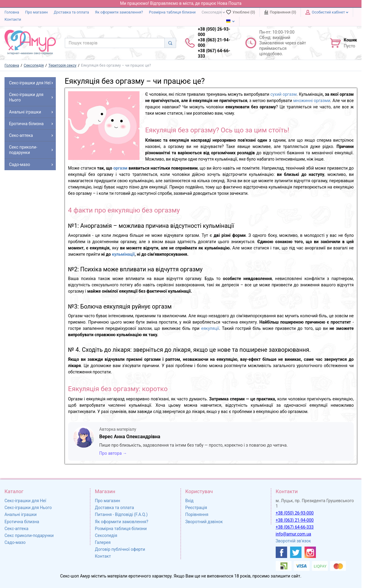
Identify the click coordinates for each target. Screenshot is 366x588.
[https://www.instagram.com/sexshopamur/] (310, 552)
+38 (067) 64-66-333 (295, 527)
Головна (12, 12)
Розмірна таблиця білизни (172, 12)
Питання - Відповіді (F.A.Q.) (121, 514)
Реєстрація (196, 508)
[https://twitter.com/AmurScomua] (296, 552)
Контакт (103, 556)
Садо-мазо (15, 542)
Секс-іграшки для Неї (25, 501)
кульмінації (123, 254)
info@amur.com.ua (293, 534)
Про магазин (37, 12)
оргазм (120, 168)
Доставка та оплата (71, 12)
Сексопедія (213, 12)
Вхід (190, 501)
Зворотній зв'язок (293, 541)
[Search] (170, 43)
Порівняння (197, 514)
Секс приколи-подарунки (29, 535)
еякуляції (210, 328)
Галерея (103, 542)
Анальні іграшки (21, 514)
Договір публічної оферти (120, 549)
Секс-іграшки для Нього (28, 508)
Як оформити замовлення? (119, 12)
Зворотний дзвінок (204, 522)
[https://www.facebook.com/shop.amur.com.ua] (281, 552)
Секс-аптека (16, 529)
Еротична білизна (22, 522)
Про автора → (113, 453)
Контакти (13, 19)
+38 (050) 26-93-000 (295, 513)
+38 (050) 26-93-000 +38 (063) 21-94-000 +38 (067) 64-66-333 (214, 43)
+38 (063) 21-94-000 (295, 520)
